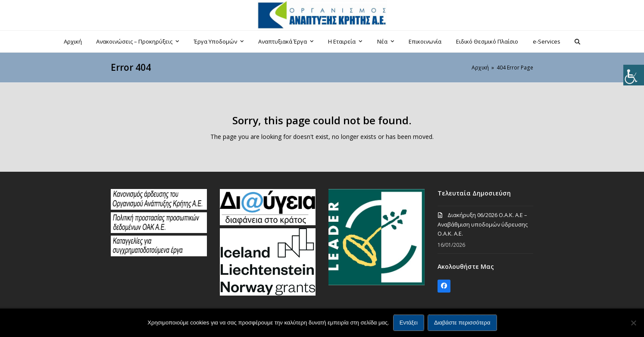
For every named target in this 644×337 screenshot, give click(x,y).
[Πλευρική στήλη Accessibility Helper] (634, 75)
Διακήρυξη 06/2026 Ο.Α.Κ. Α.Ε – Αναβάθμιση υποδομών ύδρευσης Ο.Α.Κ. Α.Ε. (483, 224)
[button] (578, 41)
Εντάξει (409, 323)
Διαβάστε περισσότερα (462, 323)
